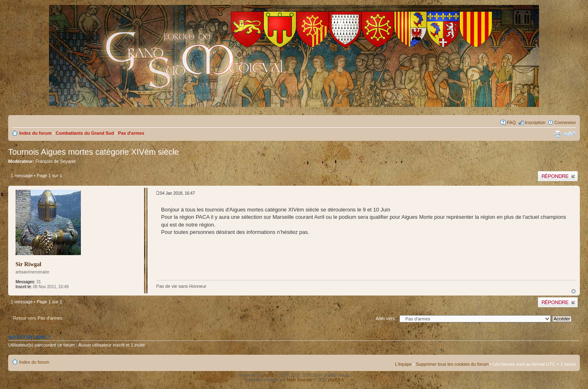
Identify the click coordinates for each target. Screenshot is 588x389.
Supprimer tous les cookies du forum (452, 364)
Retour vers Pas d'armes (38, 318)
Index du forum (35, 133)
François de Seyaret (56, 161)
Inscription (535, 122)
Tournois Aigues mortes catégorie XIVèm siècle (94, 152)
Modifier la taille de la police (570, 134)
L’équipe (403, 364)
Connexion (565, 122)
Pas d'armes (131, 133)
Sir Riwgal (28, 264)
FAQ (511, 122)
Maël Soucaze (300, 380)
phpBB (268, 375)
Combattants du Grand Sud (85, 133)
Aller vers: (386, 318)
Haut (574, 291)
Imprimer (557, 134)
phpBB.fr (336, 380)
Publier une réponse (558, 176)
